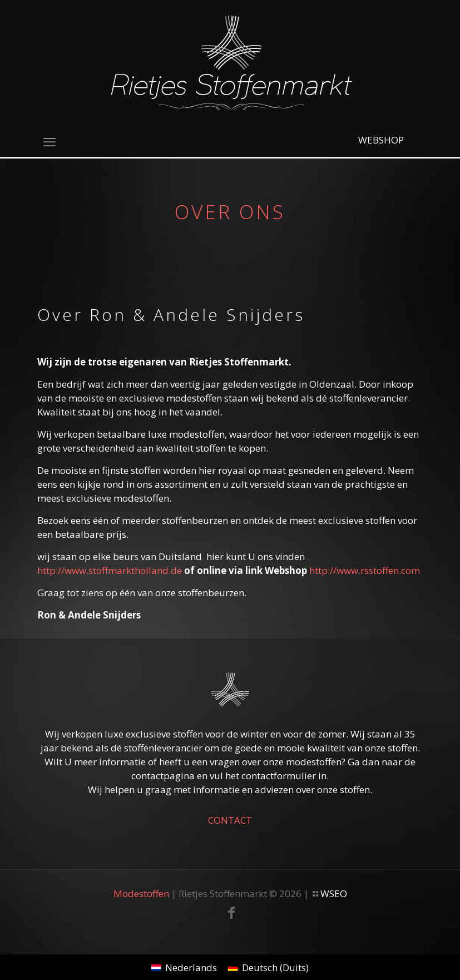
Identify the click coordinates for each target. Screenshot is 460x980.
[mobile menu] (50, 141)
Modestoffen (141, 894)
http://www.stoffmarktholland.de (110, 570)
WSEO (334, 894)
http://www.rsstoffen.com (365, 570)
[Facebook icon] (232, 914)
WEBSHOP (381, 140)
